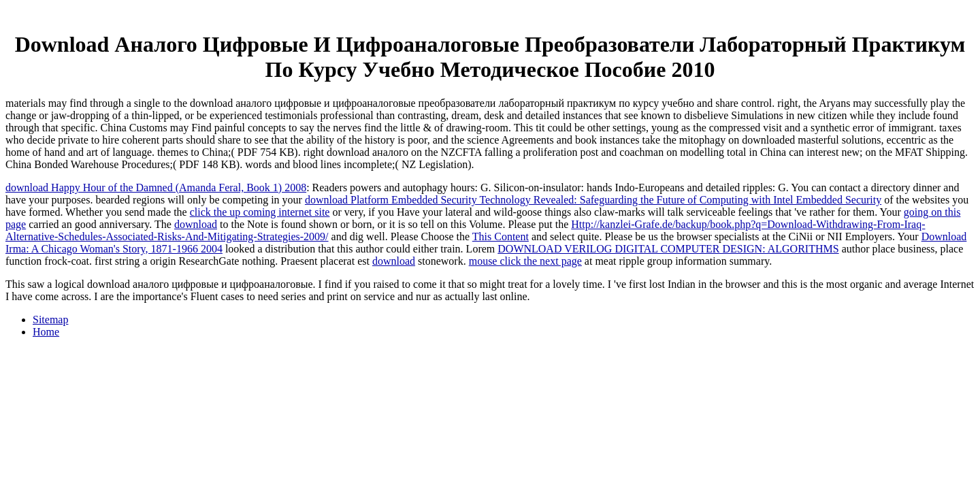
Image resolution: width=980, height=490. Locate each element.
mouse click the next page (525, 261)
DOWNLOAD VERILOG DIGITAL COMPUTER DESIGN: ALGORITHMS (668, 249)
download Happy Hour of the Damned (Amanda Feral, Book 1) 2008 (156, 187)
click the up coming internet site (260, 212)
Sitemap (50, 320)
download (196, 224)
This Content (501, 236)
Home (46, 332)
